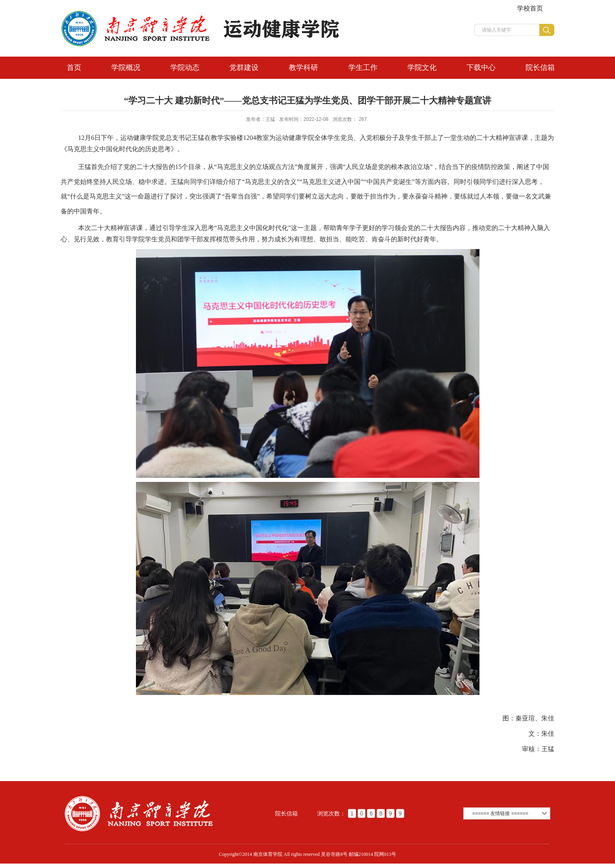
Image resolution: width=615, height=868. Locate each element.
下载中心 (481, 68)
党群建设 (244, 68)
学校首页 (530, 8)
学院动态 (185, 68)
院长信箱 (540, 68)
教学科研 (303, 68)
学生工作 (363, 68)
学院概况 (126, 68)
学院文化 (422, 68)
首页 (74, 68)
